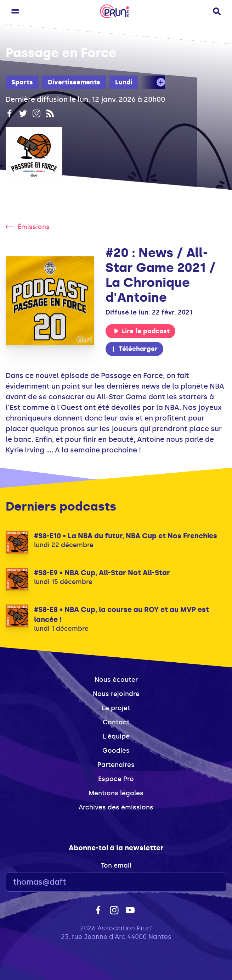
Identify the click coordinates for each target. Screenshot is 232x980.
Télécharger (134, 349)
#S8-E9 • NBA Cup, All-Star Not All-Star (102, 573)
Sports (22, 82)
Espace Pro (116, 779)
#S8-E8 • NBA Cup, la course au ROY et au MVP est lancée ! (121, 614)
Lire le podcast (142, 331)
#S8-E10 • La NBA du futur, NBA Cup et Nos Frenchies (126, 536)
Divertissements (74, 82)
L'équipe (116, 736)
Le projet (116, 708)
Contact (116, 722)
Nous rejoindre (116, 694)
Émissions (28, 227)
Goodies (116, 751)
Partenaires (116, 765)
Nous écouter (116, 680)
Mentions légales (116, 793)
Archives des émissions (116, 807)
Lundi (124, 82)
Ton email (116, 865)
